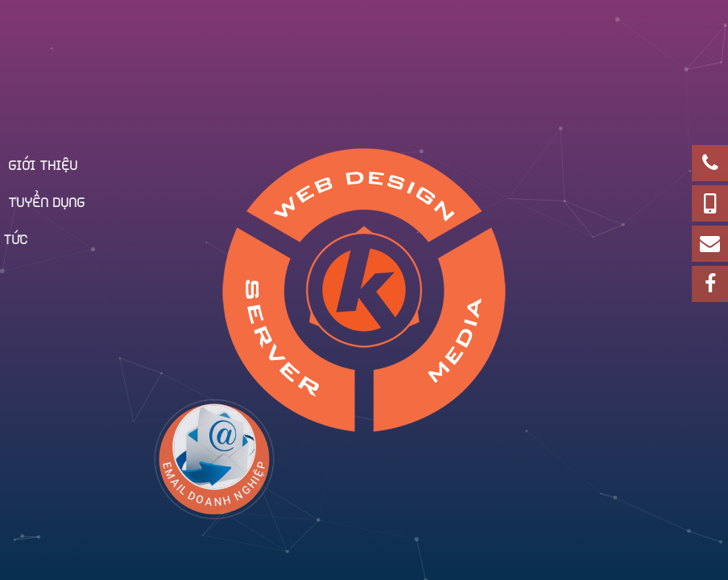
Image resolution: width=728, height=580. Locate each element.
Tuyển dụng (46, 201)
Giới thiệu (43, 164)
